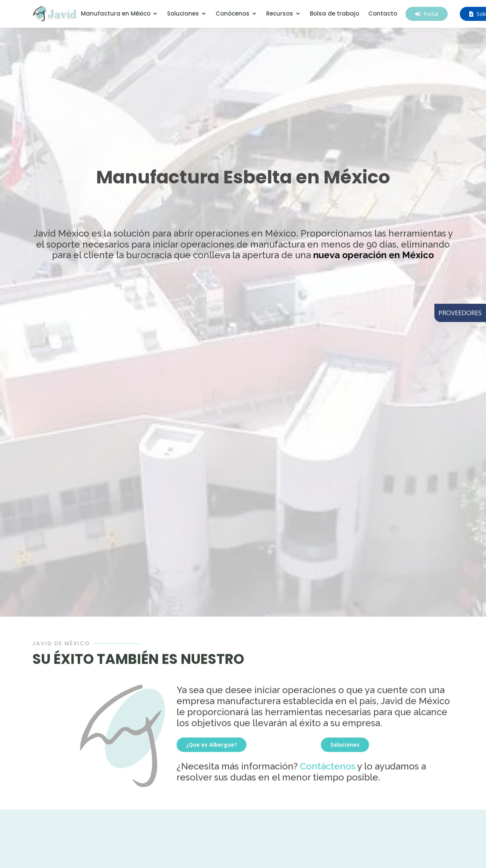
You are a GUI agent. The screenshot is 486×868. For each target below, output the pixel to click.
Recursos (280, 13)
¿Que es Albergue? (211, 746)
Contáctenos (328, 767)
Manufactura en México (116, 13)
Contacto (383, 13)
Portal (427, 14)
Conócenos (233, 13)
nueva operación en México (374, 255)
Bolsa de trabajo (335, 13)
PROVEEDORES (460, 313)
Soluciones (183, 13)
